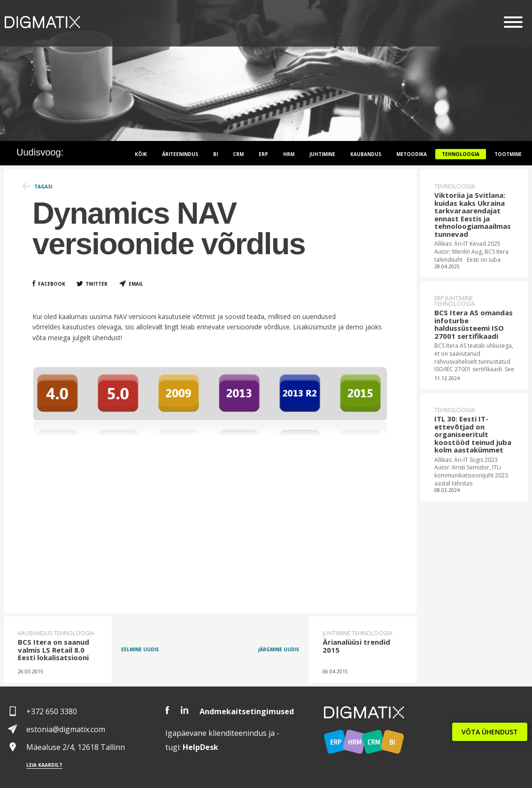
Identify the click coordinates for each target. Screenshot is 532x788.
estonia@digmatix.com (66, 729)
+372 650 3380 (52, 711)
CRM (238, 154)
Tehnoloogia (461, 154)
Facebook (52, 284)
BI (216, 154)
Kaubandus (366, 154)
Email (136, 284)
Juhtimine (322, 154)
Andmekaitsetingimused (247, 711)
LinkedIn (185, 710)
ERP (263, 154)
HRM (289, 154)
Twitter (96, 284)
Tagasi (43, 187)
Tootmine (508, 154)
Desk (200, 747)
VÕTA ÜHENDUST (490, 732)
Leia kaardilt (44, 765)
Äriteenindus (180, 154)
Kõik (141, 154)
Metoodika (412, 154)
